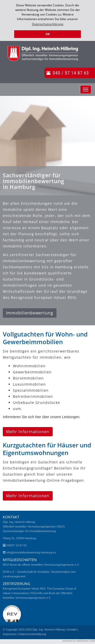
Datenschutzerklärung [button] (48, 24)
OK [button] (48, 34)
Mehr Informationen (28, 432)
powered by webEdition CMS (79, 641)
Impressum (10, 634)
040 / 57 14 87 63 (71, 73)
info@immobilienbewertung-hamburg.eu (31, 552)
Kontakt (72, 630)
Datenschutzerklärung (33, 634)
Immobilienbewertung (30, 313)
